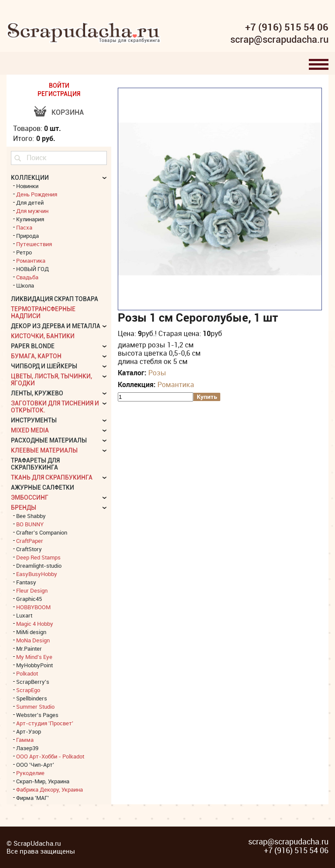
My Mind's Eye (34, 657)
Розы (157, 373)
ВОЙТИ (59, 86)
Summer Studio (35, 707)
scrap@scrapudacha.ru (279, 40)
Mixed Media (30, 430)
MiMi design (31, 632)
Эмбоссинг (30, 497)
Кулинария (30, 219)
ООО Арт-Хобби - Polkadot (50, 756)
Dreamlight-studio (39, 566)
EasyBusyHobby (37, 574)
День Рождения (37, 194)
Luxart (24, 615)
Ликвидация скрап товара (55, 299)
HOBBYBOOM (33, 607)
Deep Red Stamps (38, 557)
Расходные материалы (49, 440)
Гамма (25, 740)
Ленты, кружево (37, 393)
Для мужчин (32, 211)
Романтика (176, 384)
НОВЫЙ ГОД (32, 269)
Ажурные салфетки (43, 487)
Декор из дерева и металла (56, 326)
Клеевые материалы (44, 450)
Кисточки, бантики (43, 336)
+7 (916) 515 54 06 (287, 27)
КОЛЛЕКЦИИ (30, 178)
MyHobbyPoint (34, 665)
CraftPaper (30, 541)
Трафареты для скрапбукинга (35, 464)
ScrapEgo (28, 690)
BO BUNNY (30, 524)
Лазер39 (27, 748)
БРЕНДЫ (24, 508)
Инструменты (34, 420)
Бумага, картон (36, 356)
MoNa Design (33, 640)
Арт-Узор (29, 731)
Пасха (24, 227)
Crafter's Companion (42, 532)
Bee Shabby (31, 516)
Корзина (68, 112)
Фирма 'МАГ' (32, 798)
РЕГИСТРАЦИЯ (59, 94)
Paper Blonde (33, 346)
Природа (27, 236)
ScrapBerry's (33, 682)
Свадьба (27, 277)
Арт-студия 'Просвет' (45, 723)
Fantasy (26, 582)
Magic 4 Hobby (35, 624)
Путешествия (34, 244)
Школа (25, 285)
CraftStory (29, 549)
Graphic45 (29, 599)
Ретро (24, 252)
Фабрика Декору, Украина (50, 789)
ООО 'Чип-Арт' (35, 765)
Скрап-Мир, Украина (43, 781)
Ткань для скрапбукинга (52, 477)
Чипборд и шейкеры (44, 366)
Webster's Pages (37, 715)
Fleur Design (32, 590)
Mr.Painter (29, 648)
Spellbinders (32, 698)
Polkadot (27, 673)
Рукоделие (30, 773)
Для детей (30, 202)
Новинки (27, 186)
